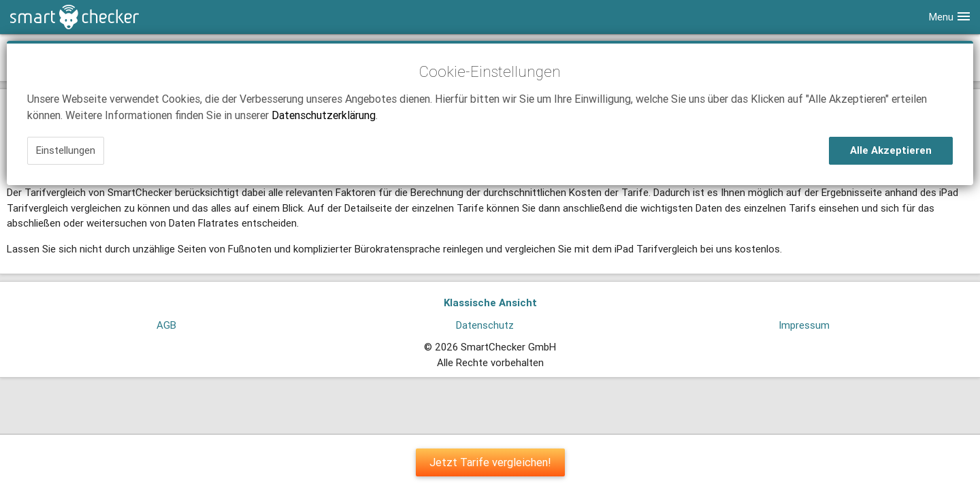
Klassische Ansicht (490, 303)
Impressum (804, 325)
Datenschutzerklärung (324, 115)
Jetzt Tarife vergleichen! (490, 462)
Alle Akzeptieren (891, 150)
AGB (166, 325)
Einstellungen (66, 150)
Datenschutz (485, 325)
